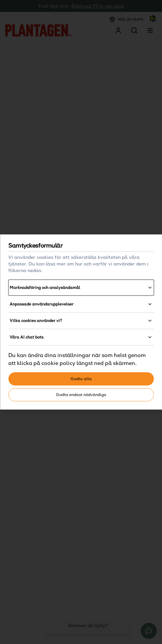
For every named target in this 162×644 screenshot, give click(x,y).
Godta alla (81, 379)
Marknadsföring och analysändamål (81, 288)
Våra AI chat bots (81, 337)
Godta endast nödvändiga (81, 395)
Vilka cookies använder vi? (81, 321)
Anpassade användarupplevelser (81, 304)
